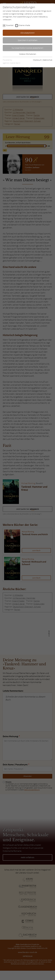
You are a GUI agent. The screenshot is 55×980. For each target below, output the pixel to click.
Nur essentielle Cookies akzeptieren (27, 48)
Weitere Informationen (28, 54)
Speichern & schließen (28, 40)
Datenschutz (48, 60)
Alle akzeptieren (28, 33)
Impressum (37, 60)
